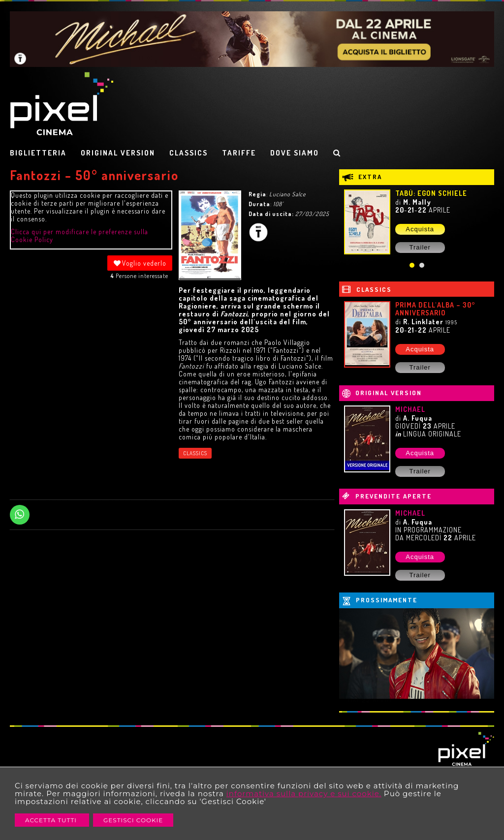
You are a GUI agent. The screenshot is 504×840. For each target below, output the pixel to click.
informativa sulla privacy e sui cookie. (304, 793)
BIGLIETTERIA (38, 153)
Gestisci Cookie (133, 820)
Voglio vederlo (140, 263)
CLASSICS (189, 153)
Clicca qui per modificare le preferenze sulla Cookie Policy (79, 235)
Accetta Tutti (52, 820)
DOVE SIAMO (295, 153)
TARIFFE (239, 153)
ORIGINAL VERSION (118, 153)
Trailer (420, 247)
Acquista (420, 229)
